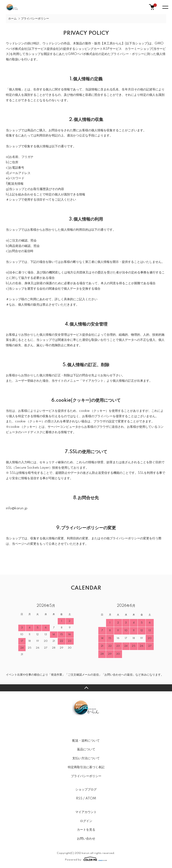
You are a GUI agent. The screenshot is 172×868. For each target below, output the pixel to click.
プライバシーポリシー (86, 776)
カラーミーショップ (139, 49)
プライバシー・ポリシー (127, 54)
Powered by (86, 859)
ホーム (12, 19)
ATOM (91, 798)
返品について (86, 749)
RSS (79, 798)
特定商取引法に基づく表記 (86, 767)
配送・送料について (86, 741)
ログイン (86, 821)
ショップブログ (86, 790)
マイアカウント (86, 812)
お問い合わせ (86, 839)
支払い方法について (86, 758)
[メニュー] (165, 7)
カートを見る (86, 830)
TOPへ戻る (86, 688)
